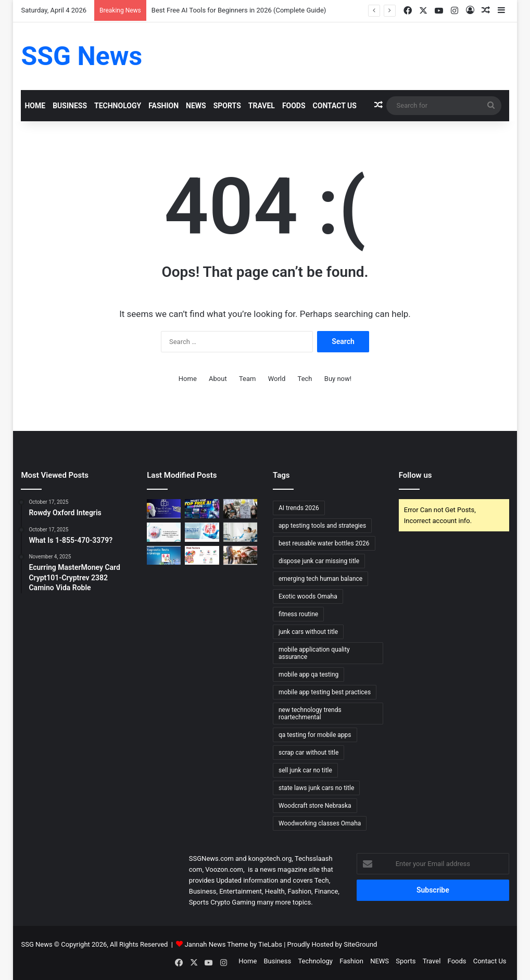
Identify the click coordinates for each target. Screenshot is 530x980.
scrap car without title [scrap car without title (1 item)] (308, 753)
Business (70, 106)
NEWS (196, 106)
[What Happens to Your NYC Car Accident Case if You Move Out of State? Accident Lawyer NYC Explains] (240, 556)
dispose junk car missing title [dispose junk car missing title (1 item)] (319, 561)
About (218, 379)
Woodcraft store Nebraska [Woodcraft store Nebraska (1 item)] (315, 806)
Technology (118, 106)
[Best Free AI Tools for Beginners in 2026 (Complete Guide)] (202, 509)
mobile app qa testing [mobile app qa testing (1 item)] (308, 674)
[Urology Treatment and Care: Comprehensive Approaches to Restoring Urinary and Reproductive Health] (202, 532)
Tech (305, 379)
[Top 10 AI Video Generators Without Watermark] (164, 509)
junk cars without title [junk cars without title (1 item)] (308, 632)
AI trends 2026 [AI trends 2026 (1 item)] (299, 508)
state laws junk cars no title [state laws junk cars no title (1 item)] (316, 788)
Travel (262, 106)
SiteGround (360, 944)
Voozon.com (224, 869)
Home (35, 106)
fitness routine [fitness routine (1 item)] (298, 614)
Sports (227, 106)
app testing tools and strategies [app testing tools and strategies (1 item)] (322, 526)
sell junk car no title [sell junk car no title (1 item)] (305, 770)
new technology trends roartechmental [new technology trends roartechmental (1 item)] (310, 714)
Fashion (163, 106)
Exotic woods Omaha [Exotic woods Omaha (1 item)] (308, 596)
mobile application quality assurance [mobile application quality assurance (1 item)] (314, 653)
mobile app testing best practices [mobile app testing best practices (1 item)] (325, 692)
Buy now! (338, 379)
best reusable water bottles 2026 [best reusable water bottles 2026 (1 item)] (324, 543)
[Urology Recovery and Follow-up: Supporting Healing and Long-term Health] (240, 532)
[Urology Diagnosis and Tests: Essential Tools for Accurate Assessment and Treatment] (164, 556)
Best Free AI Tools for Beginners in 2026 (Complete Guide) (239, 10)
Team (248, 379)
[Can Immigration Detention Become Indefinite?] (240, 509)
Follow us (415, 475)
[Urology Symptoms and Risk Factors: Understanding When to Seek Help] (164, 532)
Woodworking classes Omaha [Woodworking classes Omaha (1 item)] (320, 823)
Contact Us (335, 106)
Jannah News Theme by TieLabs (234, 944)
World (277, 379)
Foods (294, 106)
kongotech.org (270, 858)
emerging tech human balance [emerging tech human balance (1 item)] (320, 579)
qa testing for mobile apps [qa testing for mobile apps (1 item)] (315, 735)
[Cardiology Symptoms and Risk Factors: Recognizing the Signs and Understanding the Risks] (202, 556)
